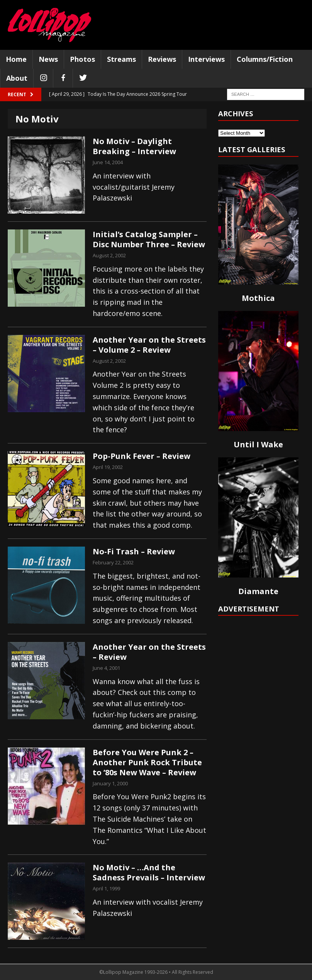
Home (16, 59)
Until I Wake (258, 444)
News (48, 59)
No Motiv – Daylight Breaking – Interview (134, 146)
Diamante (258, 591)
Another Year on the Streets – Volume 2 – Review (149, 345)
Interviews (206, 59)
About (17, 78)
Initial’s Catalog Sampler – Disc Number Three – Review (149, 239)
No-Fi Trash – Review (134, 551)
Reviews (162, 59)
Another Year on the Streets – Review (149, 652)
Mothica (258, 298)
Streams (121, 59)
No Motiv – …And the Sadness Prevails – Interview (149, 872)
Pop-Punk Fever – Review (142, 456)
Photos (82, 59)
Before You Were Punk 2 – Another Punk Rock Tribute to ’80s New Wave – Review (147, 762)
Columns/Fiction (265, 59)
